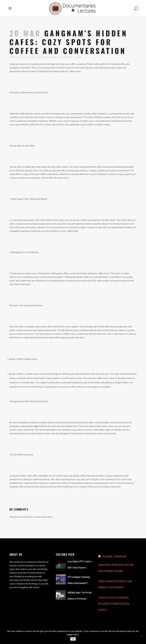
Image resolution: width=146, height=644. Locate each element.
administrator (51, 57)
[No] (142, 636)
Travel (39, 57)
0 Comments (66, 57)
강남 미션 (39, 426)
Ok (73, 639)
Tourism (31, 57)
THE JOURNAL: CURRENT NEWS (114, 556)
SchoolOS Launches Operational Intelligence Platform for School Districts (114, 604)
